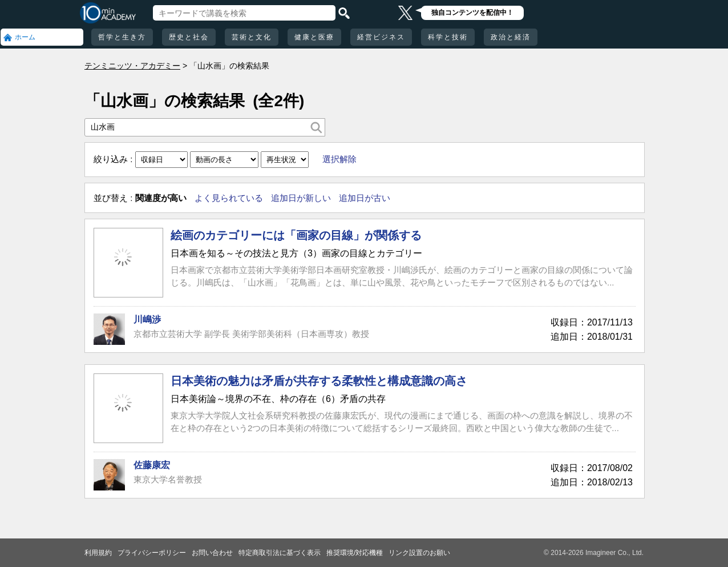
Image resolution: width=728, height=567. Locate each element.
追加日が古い (365, 198)
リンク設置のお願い (419, 553)
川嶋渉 (147, 319)
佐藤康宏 (152, 465)
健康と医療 (314, 37)
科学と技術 (448, 37)
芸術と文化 (252, 37)
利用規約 (98, 553)
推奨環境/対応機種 (355, 553)
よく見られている (229, 198)
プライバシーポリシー (152, 553)
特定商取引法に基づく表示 (280, 553)
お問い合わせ (212, 553)
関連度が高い (161, 198)
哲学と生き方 (122, 37)
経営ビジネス (381, 37)
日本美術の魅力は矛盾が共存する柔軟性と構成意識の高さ (319, 381)
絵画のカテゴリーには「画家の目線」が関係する (296, 235)
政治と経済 (511, 37)
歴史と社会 (189, 37)
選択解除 (339, 159)
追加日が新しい (301, 198)
